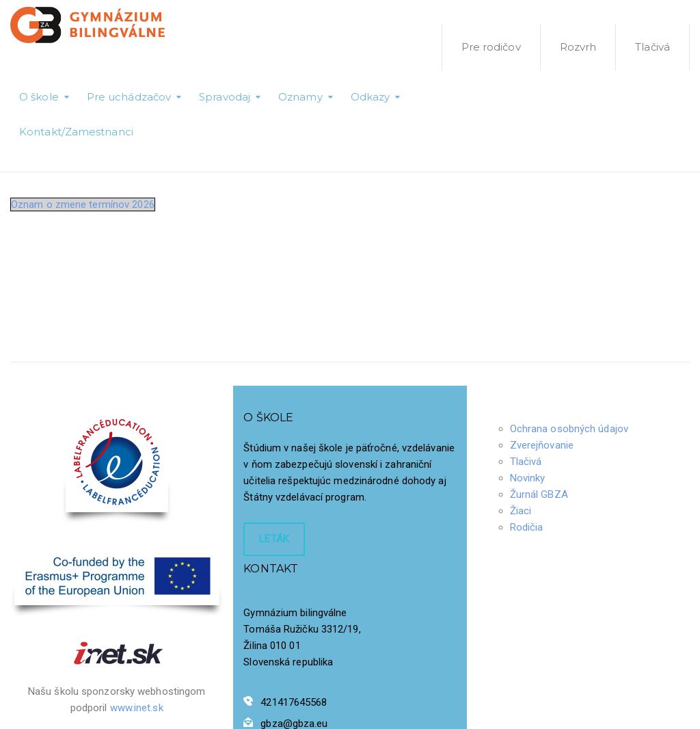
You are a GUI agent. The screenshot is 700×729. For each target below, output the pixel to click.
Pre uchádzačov (129, 97)
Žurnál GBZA (539, 494)
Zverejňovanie (542, 445)
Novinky (528, 478)
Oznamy (300, 97)
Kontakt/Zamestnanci (76, 132)
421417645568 (294, 702)
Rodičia (527, 527)
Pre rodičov (491, 47)
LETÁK (274, 539)
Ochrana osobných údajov (569, 429)
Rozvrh (578, 47)
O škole (39, 97)
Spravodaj (225, 97)
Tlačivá (652, 47)
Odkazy (371, 97)
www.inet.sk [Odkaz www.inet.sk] (137, 708)
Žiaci (521, 511)
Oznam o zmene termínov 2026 (83, 204)
